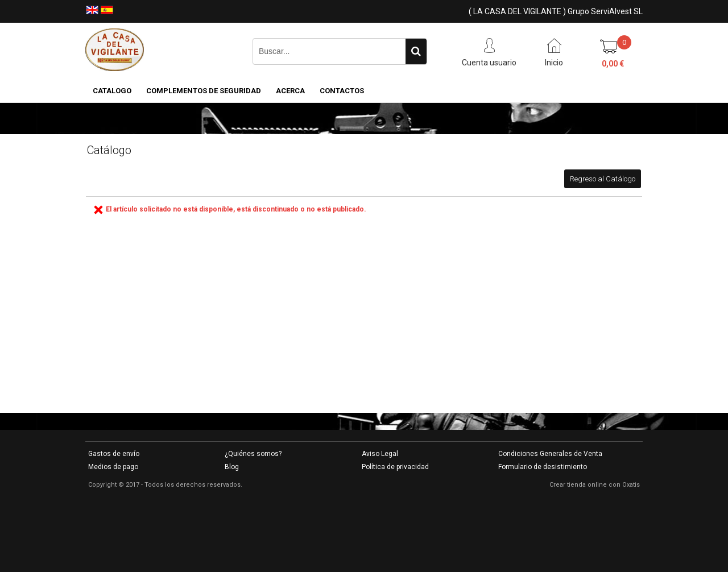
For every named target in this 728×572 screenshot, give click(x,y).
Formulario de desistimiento (543, 467)
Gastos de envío (114, 454)
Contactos (342, 91)
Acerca (290, 91)
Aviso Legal (380, 454)
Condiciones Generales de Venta (550, 454)
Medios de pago (113, 467)
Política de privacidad (395, 467)
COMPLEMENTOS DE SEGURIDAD (204, 91)
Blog (232, 467)
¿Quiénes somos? (253, 454)
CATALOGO (112, 91)
